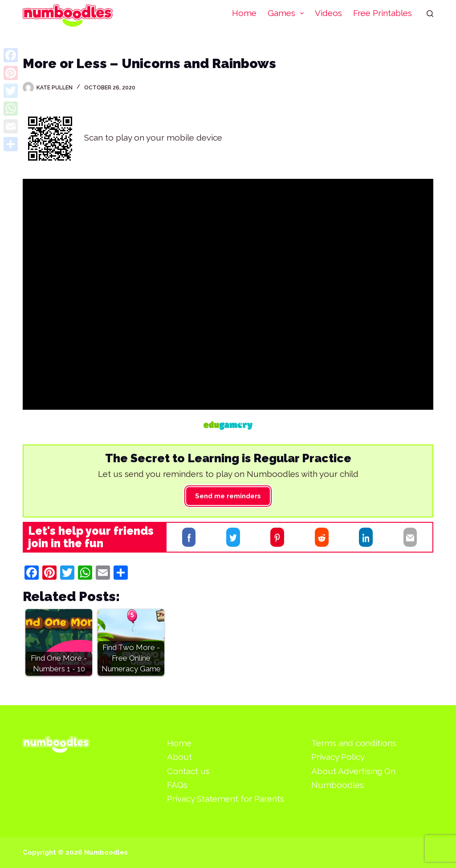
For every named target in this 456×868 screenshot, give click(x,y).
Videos (328, 13)
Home (244, 13)
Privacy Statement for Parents (226, 799)
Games (288, 13)
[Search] (430, 14)
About (179, 757)
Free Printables (383, 13)
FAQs (177, 785)
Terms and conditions (354, 743)
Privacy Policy (338, 757)
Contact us (188, 771)
